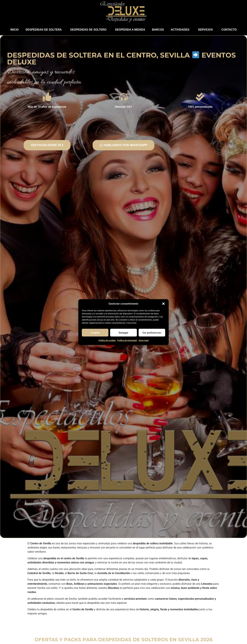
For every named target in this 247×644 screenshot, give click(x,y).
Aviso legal (144, 340)
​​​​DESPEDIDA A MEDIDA (130, 30)
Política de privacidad (127, 340)
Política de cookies (107, 340)
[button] (163, 304)
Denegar (123, 333)
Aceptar (95, 333)
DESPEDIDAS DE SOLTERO (89, 30)
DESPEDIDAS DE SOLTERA (44, 30)
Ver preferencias (152, 333)
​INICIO (14, 30)
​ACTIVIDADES (181, 30)
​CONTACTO (229, 30)
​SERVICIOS (206, 30)
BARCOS (158, 30)
